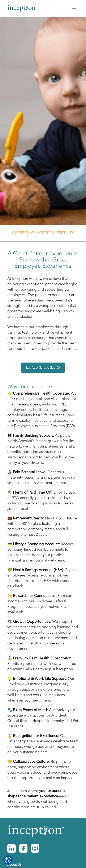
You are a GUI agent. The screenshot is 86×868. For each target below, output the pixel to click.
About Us (14, 865)
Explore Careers (43, 368)
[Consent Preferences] (8, 860)
